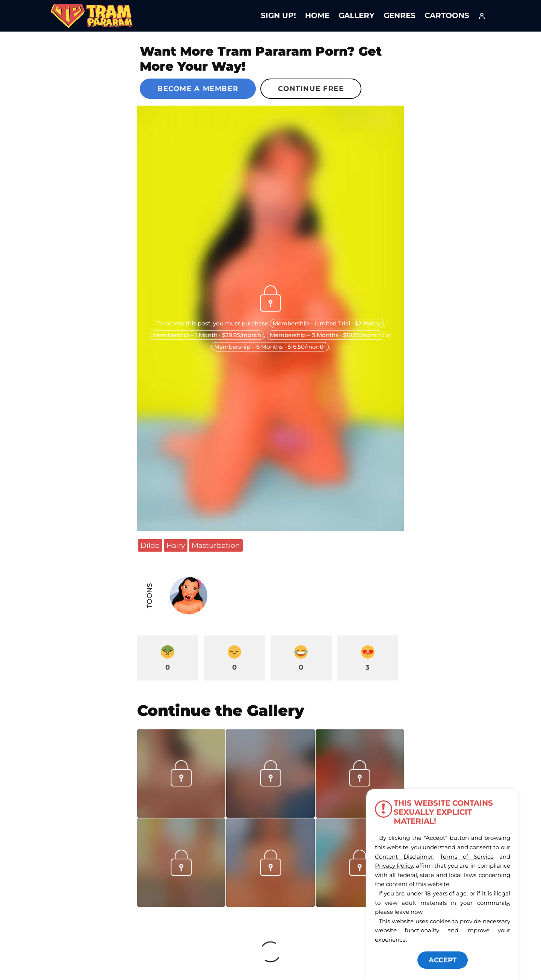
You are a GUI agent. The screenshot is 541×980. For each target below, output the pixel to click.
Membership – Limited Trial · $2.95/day (327, 324)
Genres (400, 15)
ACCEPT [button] (443, 960)
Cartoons (447, 15)
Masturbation (216, 545)
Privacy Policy (394, 866)
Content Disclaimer (404, 857)
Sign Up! (278, 15)
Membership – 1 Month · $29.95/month (207, 335)
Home (317, 15)
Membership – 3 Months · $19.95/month (325, 335)
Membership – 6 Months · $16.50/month (270, 347)
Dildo (150, 545)
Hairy (176, 545)
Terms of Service (467, 857)
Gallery (357, 15)
